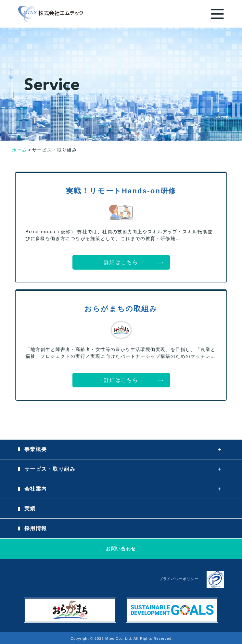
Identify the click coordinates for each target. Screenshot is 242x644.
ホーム (19, 150)
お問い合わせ (121, 549)
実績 (30, 509)
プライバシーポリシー (179, 579)
